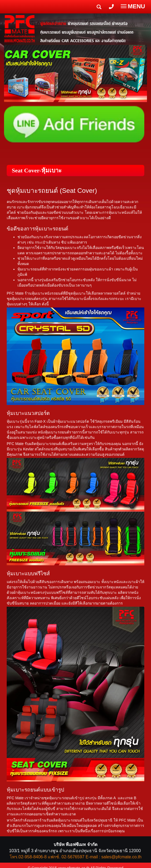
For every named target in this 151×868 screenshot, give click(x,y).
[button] (15, 74)
